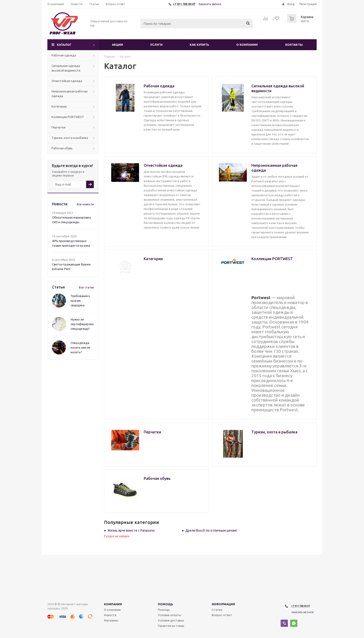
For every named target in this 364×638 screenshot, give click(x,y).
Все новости (85, 204)
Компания (113, 604)
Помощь (166, 604)
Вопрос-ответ (222, 615)
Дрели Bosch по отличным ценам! (211, 530)
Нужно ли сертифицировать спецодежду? (84, 324)
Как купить (199, 45)
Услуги (156, 45)
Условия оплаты (169, 615)
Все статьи (86, 287)
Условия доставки (171, 620)
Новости (110, 615)
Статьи (217, 610)
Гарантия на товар (171, 626)
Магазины (111, 620)
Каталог (64, 45)
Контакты (294, 45)
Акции (117, 45)
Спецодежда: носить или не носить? (80, 347)
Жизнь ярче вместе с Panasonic (131, 530)
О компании (247, 45)
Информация (223, 604)
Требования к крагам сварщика (80, 301)
